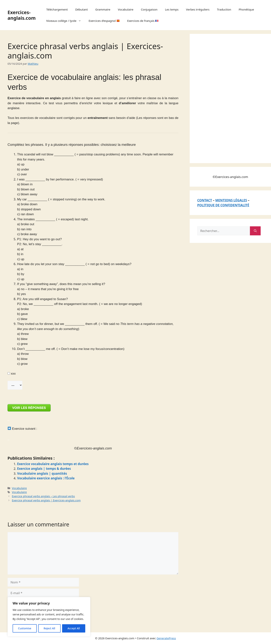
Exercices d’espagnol (104, 21)
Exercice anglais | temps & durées (44, 469)
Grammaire (103, 9)
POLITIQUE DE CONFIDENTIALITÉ (223, 205)
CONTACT (205, 200)
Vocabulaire (126, 9)
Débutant (81, 9)
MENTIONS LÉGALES (231, 200)
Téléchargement (57, 9)
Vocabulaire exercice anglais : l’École (46, 478)
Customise (25, 628)
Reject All (49, 628)
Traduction (224, 9)
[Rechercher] (255, 231)
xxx (12, 374)
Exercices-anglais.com (22, 15)
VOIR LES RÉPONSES (29, 408)
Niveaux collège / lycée (66, 21)
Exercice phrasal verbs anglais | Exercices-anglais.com (46, 500)
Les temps (172, 9)
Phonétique (246, 9)
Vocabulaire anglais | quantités (42, 473)
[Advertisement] (225, 98)
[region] (49, 617)
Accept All (74, 628)
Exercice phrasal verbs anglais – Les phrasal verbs (43, 496)
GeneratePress (166, 638)
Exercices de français (143, 21)
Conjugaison (149, 9)
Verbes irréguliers (198, 9)
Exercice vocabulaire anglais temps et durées (53, 464)
